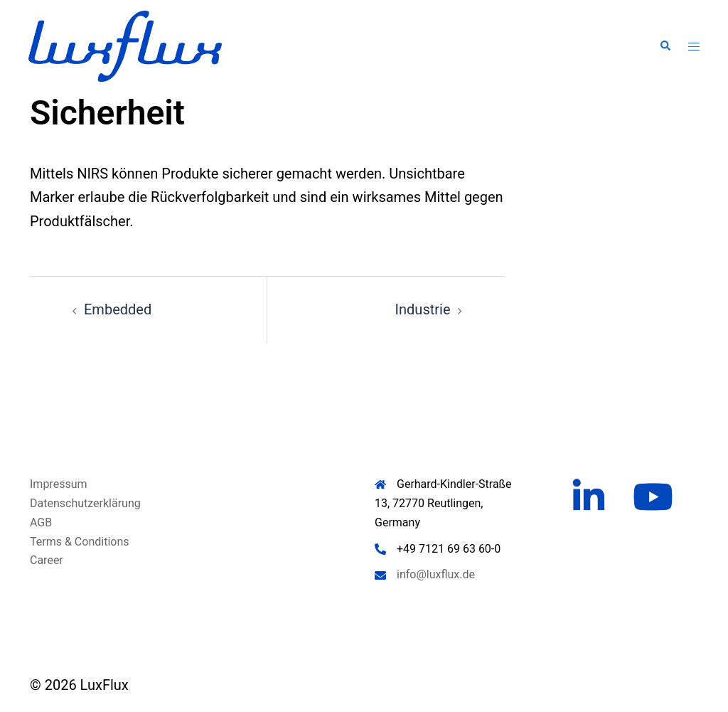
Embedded (118, 309)
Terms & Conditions (80, 542)
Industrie (423, 309)
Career (47, 560)
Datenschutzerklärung (85, 503)
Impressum (59, 484)
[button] (665, 46)
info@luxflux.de (436, 574)
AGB (41, 522)
